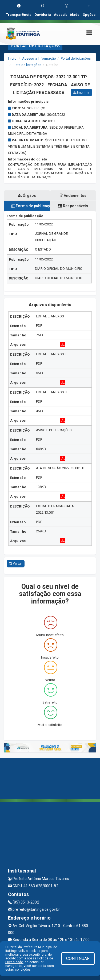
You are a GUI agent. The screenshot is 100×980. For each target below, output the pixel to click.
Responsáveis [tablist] (73, 206)
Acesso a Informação (39, 58)
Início (12, 58)
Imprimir (81, 93)
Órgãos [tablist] (27, 195)
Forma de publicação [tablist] (31, 206)
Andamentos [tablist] (73, 195)
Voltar (16, 564)
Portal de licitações (76, 58)
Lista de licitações (27, 65)
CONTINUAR (78, 958)
